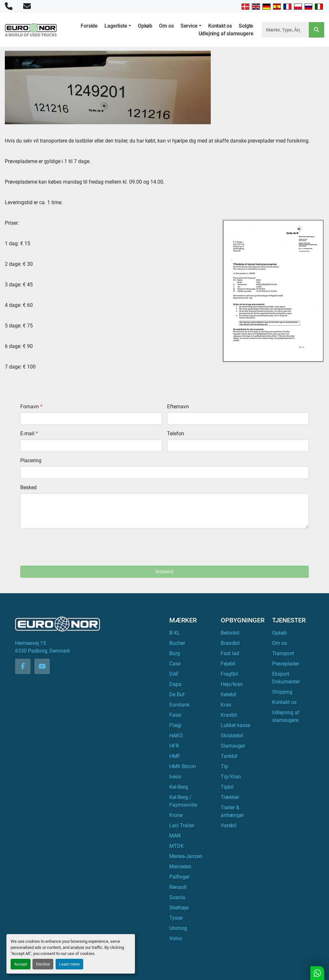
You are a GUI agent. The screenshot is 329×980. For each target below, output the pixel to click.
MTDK (177, 846)
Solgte (246, 26)
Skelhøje (179, 908)
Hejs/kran (232, 684)
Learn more (69, 964)
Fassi (175, 715)
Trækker (230, 797)
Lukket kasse (236, 725)
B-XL (175, 633)
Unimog (178, 928)
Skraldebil (232, 736)
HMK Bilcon (183, 766)
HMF (175, 756)
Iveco (175, 777)
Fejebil (228, 664)
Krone (176, 815)
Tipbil (227, 787)
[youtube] (42, 666)
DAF (174, 674)
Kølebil (228, 694)
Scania (177, 897)
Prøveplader (286, 664)
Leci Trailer (182, 825)
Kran (226, 705)
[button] (118, 26)
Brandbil (230, 643)
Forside (89, 26)
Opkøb (145, 26)
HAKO (176, 736)
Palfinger (179, 877)
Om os (166, 26)
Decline (43, 964)
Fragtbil (229, 674)
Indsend (164, 572)
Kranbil (229, 715)
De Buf (177, 694)
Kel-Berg (179, 787)
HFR (174, 746)
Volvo (176, 938)
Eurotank (179, 705)
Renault (178, 887)
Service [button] (189, 26)
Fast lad (230, 653)
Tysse (176, 918)
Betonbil (230, 633)
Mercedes (180, 867)
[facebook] (23, 666)
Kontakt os (220, 26)
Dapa (175, 684)
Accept (21, 964)
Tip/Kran (231, 777)
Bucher (177, 643)
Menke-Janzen (186, 856)
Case (175, 664)
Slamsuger (233, 746)
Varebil (229, 825)
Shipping (282, 692)
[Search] (285, 30)
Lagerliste (116, 26)
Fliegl (175, 725)
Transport (283, 653)
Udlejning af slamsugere (226, 34)
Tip (224, 766)
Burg (175, 653)
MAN (175, 836)
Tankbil (229, 756)
